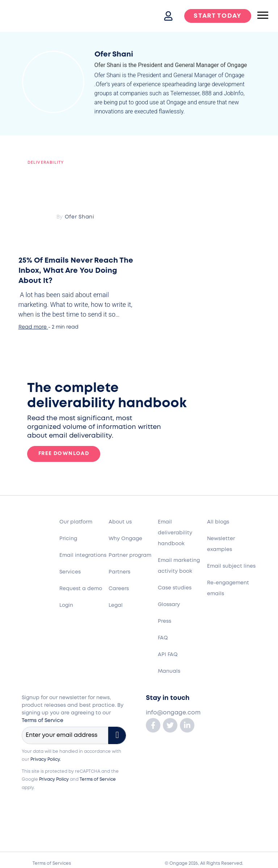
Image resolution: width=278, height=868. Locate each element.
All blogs (218, 522)
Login (66, 605)
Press (165, 621)
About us (120, 522)
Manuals (169, 671)
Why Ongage (125, 539)
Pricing (68, 539)
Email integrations (83, 555)
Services (70, 572)
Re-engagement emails (228, 588)
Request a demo (81, 589)
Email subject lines (231, 566)
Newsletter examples (221, 544)
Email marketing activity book (179, 566)
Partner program (130, 555)
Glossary (169, 605)
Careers (119, 589)
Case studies (175, 588)
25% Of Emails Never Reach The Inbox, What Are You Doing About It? (76, 271)
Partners (119, 572)
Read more (33, 327)
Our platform (76, 522)
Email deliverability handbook (175, 533)
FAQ (163, 638)
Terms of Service (43, 721)
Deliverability (46, 163)
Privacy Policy (54, 779)
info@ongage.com (173, 713)
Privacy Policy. (46, 759)
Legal (116, 605)
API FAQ (168, 655)
